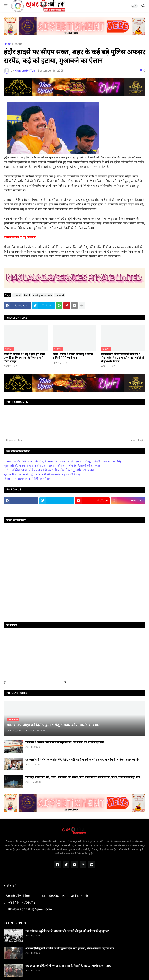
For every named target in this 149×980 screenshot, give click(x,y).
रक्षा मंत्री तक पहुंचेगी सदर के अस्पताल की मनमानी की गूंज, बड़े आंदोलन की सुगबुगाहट (67, 931)
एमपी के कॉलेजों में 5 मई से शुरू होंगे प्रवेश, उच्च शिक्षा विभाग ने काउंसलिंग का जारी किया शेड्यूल (25, 358)
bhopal (19, 44)
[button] (5, 6)
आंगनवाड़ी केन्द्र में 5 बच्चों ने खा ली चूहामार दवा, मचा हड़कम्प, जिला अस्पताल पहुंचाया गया (70, 948)
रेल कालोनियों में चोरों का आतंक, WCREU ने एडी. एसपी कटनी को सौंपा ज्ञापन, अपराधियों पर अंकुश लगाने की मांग (82, 760)
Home (8, 44)
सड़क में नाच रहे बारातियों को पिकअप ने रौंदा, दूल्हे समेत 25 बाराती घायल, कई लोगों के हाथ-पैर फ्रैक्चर (123, 358)
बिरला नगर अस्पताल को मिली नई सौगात (27, 479)
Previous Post (15, 440)
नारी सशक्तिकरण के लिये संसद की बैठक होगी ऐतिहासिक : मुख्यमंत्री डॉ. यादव (49, 470)
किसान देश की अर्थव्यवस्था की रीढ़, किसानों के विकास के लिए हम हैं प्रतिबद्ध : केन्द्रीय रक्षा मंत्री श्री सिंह (63, 461)
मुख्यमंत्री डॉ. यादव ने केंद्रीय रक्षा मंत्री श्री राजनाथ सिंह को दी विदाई (42, 474)
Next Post (137, 440)
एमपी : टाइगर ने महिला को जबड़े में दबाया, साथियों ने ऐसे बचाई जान (73, 356)
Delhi (27, 295)
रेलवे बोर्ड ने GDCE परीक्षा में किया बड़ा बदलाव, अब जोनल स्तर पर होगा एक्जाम (65, 742)
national (59, 295)
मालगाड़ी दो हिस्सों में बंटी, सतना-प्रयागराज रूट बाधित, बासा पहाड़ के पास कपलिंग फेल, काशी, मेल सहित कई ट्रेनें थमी (83, 777)
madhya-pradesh (42, 295)
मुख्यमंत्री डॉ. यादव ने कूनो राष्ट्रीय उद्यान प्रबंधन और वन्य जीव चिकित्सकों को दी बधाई (52, 466)
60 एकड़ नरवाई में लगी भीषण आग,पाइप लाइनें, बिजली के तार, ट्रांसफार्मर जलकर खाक (68, 966)
